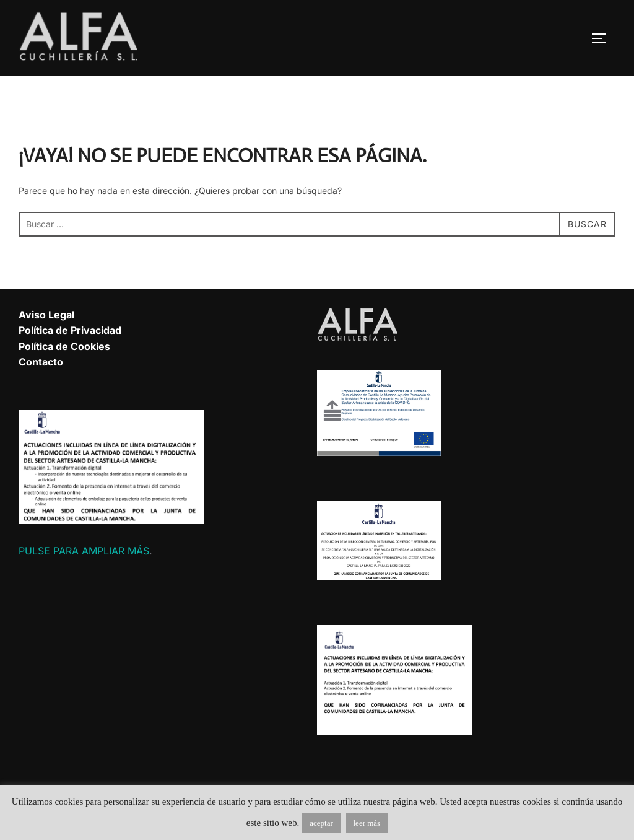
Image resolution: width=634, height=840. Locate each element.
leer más (367, 823)
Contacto (41, 362)
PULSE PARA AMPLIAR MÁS (84, 551)
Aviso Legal (46, 315)
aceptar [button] (321, 823)
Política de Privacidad (70, 330)
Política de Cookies (64, 346)
